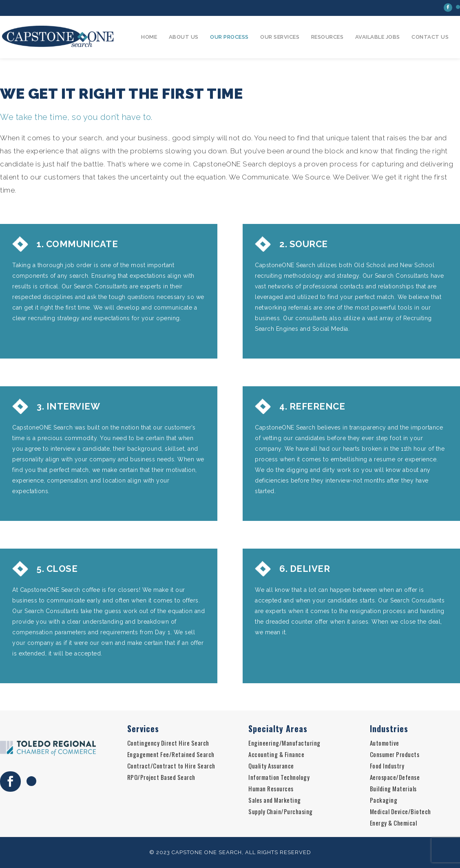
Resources (327, 37)
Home (149, 37)
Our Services (280, 37)
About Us (184, 37)
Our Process (229, 37)
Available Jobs (378, 37)
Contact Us (430, 37)
